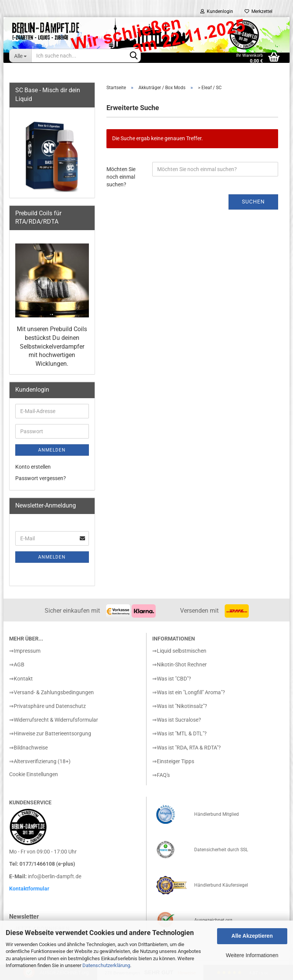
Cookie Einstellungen (34, 774)
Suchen (253, 202)
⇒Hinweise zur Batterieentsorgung (50, 733)
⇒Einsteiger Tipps (173, 761)
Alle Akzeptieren (252, 936)
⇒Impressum (25, 651)
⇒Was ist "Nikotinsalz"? (180, 706)
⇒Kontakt (21, 679)
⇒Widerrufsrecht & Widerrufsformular (54, 720)
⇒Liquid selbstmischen (179, 651)
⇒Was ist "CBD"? (172, 679)
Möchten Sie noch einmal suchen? (121, 177)
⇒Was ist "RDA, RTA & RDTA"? (187, 748)
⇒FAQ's (161, 775)
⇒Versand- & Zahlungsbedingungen (52, 692)
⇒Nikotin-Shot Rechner (180, 665)
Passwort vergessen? (41, 478)
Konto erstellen (33, 467)
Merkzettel (258, 11)
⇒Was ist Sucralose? (177, 720)
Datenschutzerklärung (106, 965)
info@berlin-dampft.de (55, 876)
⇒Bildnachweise (28, 748)
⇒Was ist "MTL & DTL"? (180, 733)
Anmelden (52, 450)
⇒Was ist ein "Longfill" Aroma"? (189, 692)
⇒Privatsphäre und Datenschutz (47, 706)
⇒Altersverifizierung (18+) (40, 761)
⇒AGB (17, 665)
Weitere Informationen (252, 955)
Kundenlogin (217, 11)
